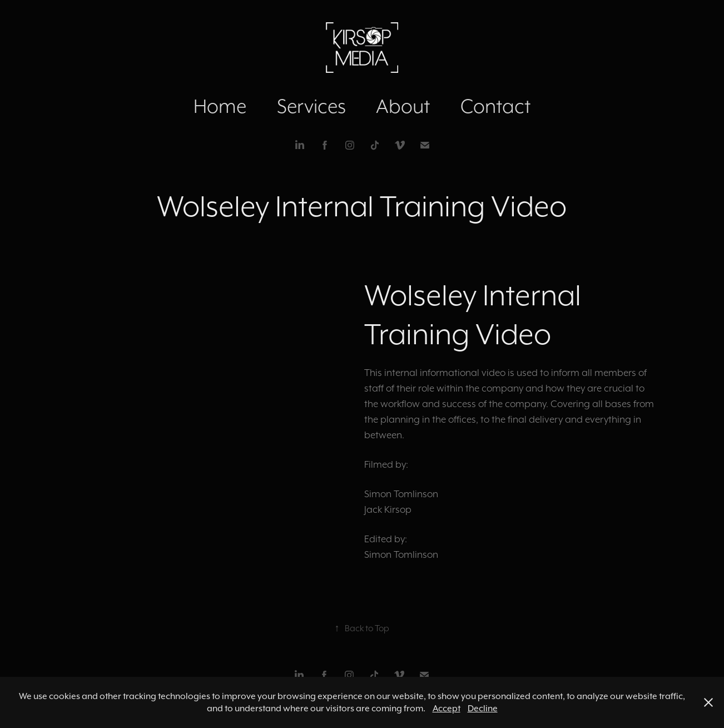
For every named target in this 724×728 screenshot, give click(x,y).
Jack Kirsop (388, 509)
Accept (447, 708)
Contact (495, 106)
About (403, 106)
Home (220, 106)
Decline (483, 708)
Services (311, 106)
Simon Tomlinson (401, 494)
